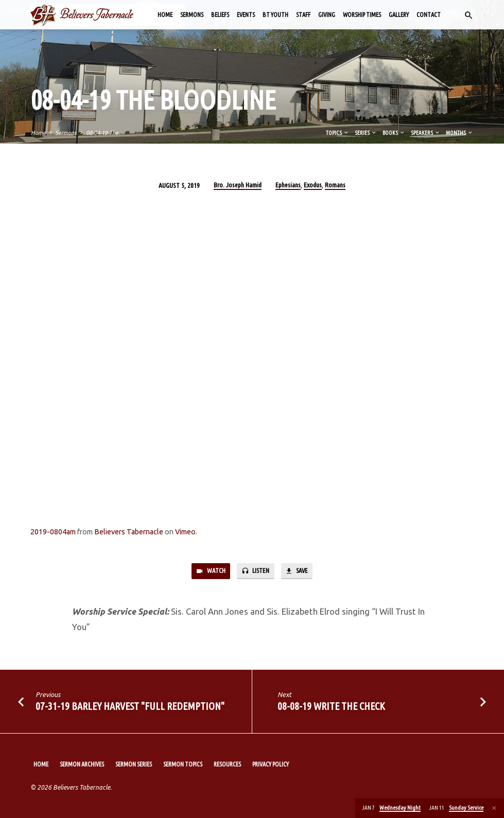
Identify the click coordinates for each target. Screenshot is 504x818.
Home (165, 15)
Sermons (192, 15)
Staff (303, 15)
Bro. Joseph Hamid (238, 185)
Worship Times (362, 15)
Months (459, 133)
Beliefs (220, 15)
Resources (227, 765)
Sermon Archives (82, 765)
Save (298, 572)
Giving (327, 15)
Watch (209, 572)
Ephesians (288, 185)
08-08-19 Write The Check (331, 707)
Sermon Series (134, 765)
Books (394, 133)
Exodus (313, 185)
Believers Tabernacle (129, 532)
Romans (335, 185)
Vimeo (185, 532)
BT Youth (275, 15)
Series (366, 133)
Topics (337, 133)
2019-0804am (53, 532)
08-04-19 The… (105, 133)
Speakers (425, 133)
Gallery (399, 15)
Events (246, 15)
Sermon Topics (183, 765)
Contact (429, 15)
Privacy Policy (271, 765)
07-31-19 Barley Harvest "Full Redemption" (130, 707)
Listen (255, 572)
